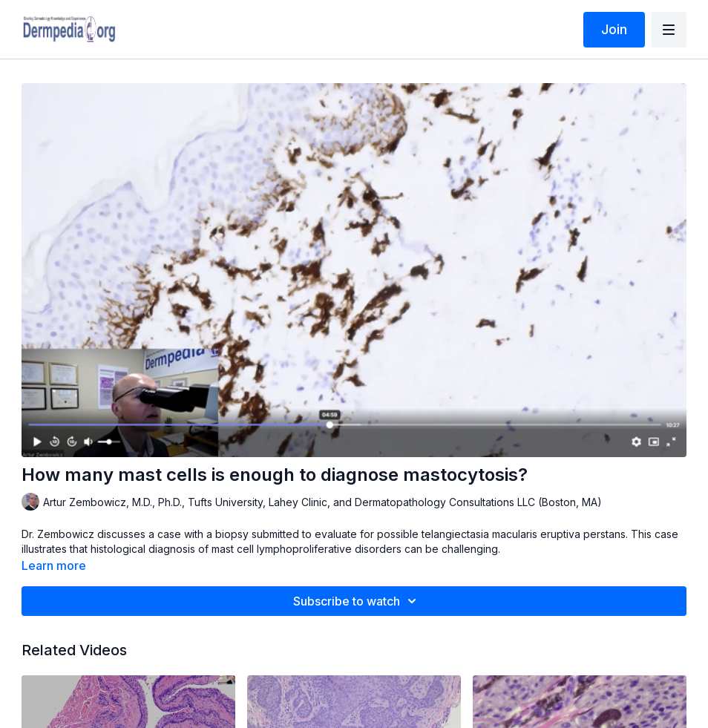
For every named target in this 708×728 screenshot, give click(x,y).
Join (614, 29)
